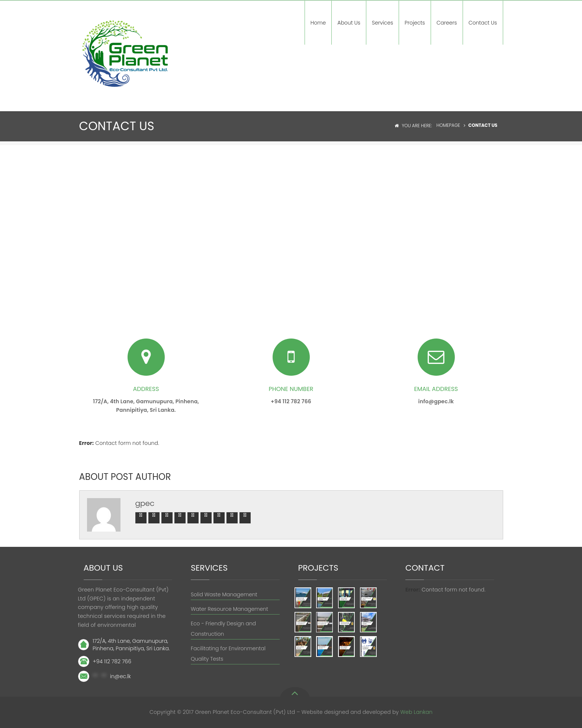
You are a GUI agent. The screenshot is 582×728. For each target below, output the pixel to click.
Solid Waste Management (224, 594)
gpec (145, 503)
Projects (415, 23)
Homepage (448, 125)
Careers (447, 23)
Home (318, 23)
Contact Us (483, 23)
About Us (349, 23)
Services (382, 23)
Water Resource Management (229, 609)
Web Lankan (416, 712)
